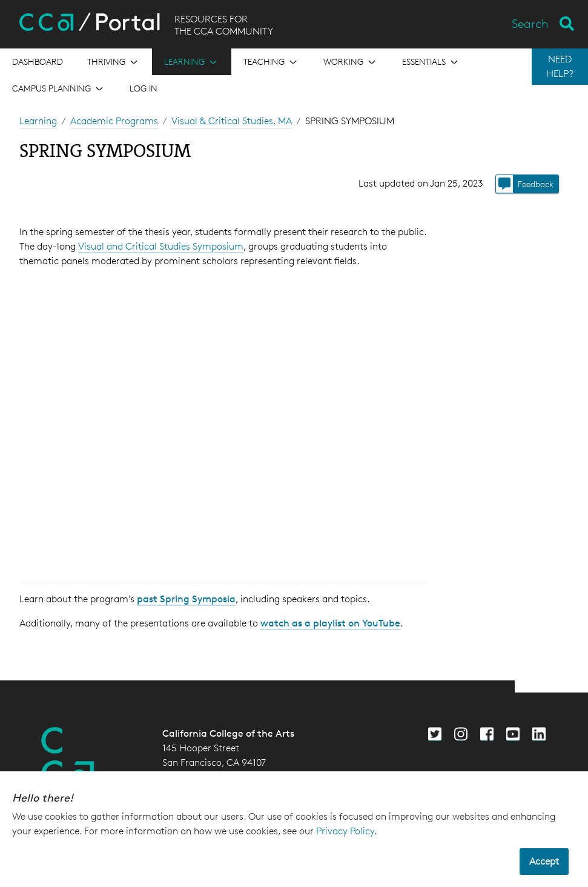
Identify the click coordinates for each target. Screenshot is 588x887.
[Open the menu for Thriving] (114, 62)
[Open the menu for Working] (351, 62)
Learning (38, 121)
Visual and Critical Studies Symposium (161, 246)
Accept (544, 861)
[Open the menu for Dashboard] (38, 62)
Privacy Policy (345, 831)
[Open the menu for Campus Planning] (59, 88)
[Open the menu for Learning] (192, 62)
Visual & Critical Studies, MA (232, 121)
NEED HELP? (560, 66)
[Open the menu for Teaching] (271, 62)
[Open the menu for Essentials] (431, 62)
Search (530, 24)
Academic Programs (114, 121)
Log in (144, 88)
